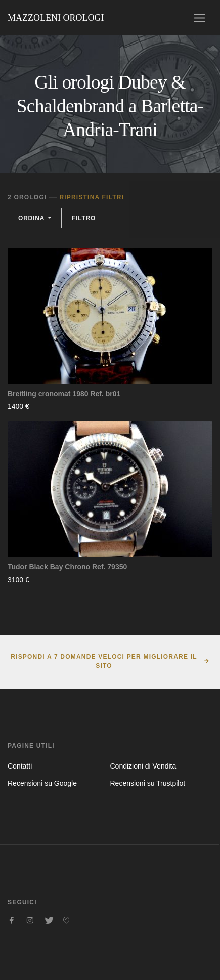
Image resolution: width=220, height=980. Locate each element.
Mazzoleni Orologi (56, 18)
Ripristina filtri (92, 197)
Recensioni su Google (42, 783)
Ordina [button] (32, 218)
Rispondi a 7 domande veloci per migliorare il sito (104, 661)
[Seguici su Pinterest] (66, 920)
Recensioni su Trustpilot (148, 783)
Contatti (20, 766)
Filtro (84, 218)
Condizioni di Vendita (143, 766)
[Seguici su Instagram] (30, 920)
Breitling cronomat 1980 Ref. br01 (64, 394)
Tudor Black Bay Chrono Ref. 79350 (67, 567)
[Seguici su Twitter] (48, 920)
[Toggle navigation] (200, 18)
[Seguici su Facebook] (12, 920)
